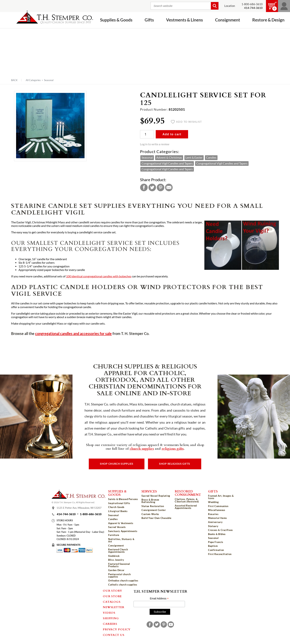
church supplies (142, 448)
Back (14, 80)
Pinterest (161, 187)
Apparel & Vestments (121, 523)
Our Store (112, 596)
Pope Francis (216, 542)
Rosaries (213, 514)
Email (169, 187)
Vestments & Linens (184, 20)
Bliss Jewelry (116, 560)
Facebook (144, 187)
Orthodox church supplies (123, 581)
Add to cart (172, 134)
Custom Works (150, 514)
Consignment (228, 20)
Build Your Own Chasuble (156, 518)
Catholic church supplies (123, 585)
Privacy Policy (117, 629)
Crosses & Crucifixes (220, 530)
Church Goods (116, 507)
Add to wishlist (186, 122)
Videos (109, 613)
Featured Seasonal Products (119, 565)
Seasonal (49, 80)
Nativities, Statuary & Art (121, 540)
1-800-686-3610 (252, 4)
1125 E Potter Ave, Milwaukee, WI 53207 (79, 508)
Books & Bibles (217, 534)
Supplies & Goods (116, 20)
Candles (211, 157)
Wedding (213, 502)
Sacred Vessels (117, 527)
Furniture (114, 535)
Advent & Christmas (169, 157)
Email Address (159, 599)
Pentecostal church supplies (119, 575)
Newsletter (114, 607)
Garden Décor (116, 570)
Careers (110, 624)
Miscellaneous (217, 510)
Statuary (213, 526)
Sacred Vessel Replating (156, 496)
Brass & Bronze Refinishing (150, 501)
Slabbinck (114, 556)
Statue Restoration (153, 506)
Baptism (213, 546)
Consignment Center (154, 510)
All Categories (33, 80)
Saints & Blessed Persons (123, 499)
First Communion (218, 506)
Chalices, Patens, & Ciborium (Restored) (187, 500)
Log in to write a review (155, 144)
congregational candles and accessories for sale (73, 334)
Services (149, 491)
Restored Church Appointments (118, 551)
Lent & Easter (194, 157)
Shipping (111, 618)
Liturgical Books (118, 511)
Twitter (152, 187)
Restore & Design (268, 20)
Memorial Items (217, 518)
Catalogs (112, 602)
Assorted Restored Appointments (186, 507)
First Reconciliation (220, 554)
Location (230, 6)
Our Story (113, 591)
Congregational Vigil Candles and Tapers (167, 163)
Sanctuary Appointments (123, 531)
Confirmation (216, 550)
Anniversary (215, 522)
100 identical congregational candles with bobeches (99, 276)
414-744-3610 (66, 514)
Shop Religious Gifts (175, 464)
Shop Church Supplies (117, 464)
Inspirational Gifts (119, 503)
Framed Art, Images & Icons (221, 497)
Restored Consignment (188, 493)
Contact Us (114, 635)
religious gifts (173, 448)
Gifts (149, 20)
